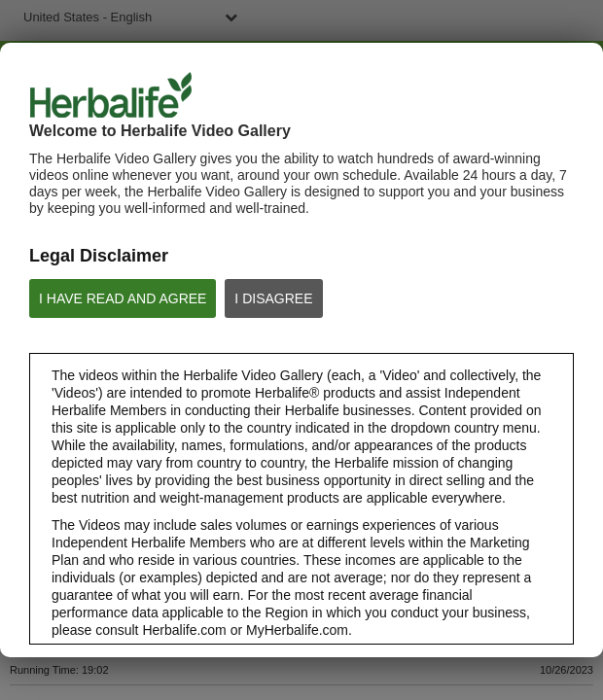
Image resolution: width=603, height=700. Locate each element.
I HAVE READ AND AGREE (123, 298)
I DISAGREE (273, 298)
